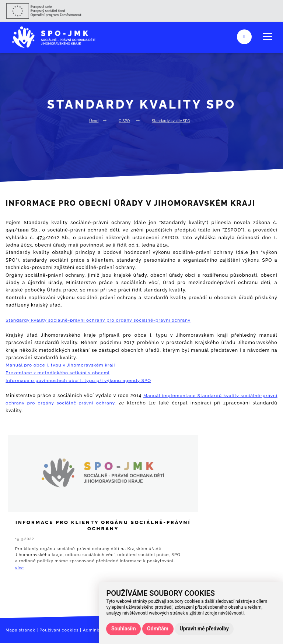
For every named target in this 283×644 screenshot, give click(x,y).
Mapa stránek (21, 633)
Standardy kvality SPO (172, 121)
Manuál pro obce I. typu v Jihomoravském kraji (62, 365)
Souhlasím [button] (124, 629)
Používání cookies (62, 633)
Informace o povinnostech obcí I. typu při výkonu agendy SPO (81, 380)
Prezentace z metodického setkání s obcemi (59, 373)
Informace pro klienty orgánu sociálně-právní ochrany (51, 532)
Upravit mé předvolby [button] (204, 629)
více (22, 569)
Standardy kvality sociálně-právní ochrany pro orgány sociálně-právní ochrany (101, 320)
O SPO (123, 121)
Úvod (92, 121)
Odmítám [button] (158, 629)
